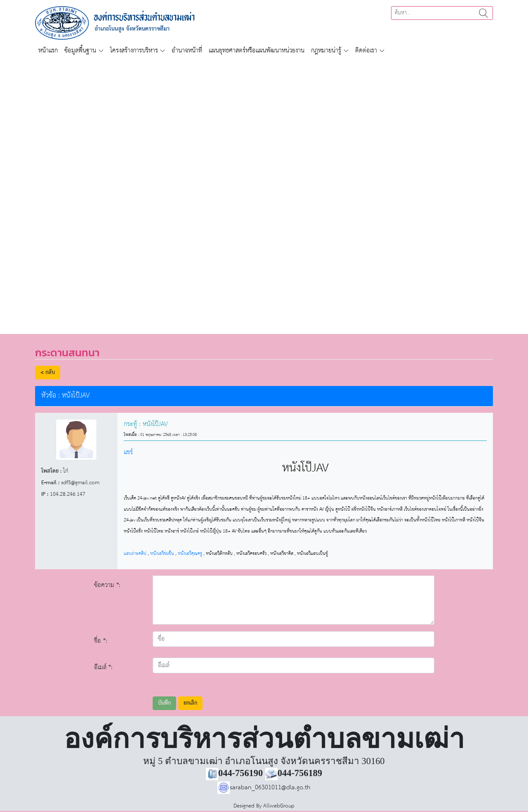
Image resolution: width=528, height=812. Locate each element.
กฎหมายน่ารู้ (326, 51)
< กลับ (48, 373)
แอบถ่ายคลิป (135, 553)
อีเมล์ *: (103, 667)
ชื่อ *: (101, 641)
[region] (264, 192)
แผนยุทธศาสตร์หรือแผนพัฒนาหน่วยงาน (257, 51)
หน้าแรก (48, 51)
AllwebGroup (279, 806)
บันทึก (164, 703)
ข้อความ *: (107, 585)
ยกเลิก (190, 703)
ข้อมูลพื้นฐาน (80, 51)
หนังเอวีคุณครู (190, 553)
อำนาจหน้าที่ (187, 51)
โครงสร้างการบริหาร (134, 51)
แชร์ (128, 452)
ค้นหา (483, 13)
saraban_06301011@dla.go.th (264, 787)
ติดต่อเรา (366, 51)
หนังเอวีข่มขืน (162, 553)
